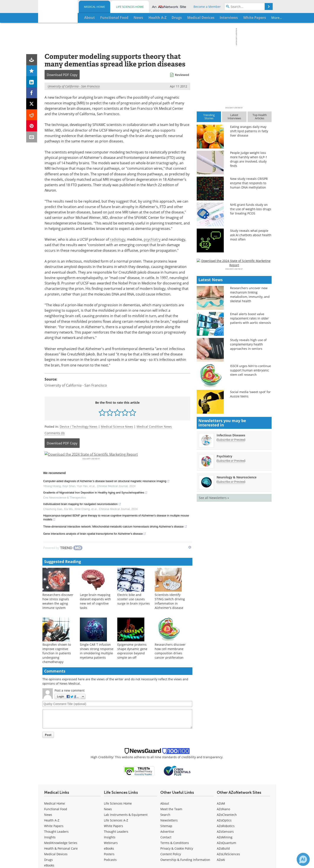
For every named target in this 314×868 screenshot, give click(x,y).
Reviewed (182, 75)
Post (48, 657)
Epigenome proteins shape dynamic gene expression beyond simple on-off (132, 573)
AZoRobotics (226, 748)
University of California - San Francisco (74, 86)
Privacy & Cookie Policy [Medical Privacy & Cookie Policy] (177, 770)
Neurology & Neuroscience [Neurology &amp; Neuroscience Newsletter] (237, 598)
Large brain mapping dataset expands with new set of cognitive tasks (95, 523)
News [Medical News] (48, 737)
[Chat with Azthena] (303, 859)
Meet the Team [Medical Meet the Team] (171, 731)
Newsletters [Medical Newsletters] (169, 742)
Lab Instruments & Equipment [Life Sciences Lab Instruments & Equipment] (126, 737)
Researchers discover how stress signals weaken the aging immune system (58, 523)
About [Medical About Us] (165, 725)
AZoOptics (224, 742)
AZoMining (225, 759)
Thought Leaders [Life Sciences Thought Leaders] (116, 754)
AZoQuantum (226, 765)
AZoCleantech (227, 737)
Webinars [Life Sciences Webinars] (111, 765)
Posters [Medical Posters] (49, 793)
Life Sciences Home (130, 7)
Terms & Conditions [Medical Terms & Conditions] (175, 765)
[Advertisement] (117, 460)
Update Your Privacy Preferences (240, 833)
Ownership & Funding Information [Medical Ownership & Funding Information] (185, 782)
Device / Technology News (79, 427)
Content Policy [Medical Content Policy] (171, 776)
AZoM (221, 725)
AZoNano (223, 731)
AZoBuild (223, 770)
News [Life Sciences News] (108, 731)
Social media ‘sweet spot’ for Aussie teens (250, 515)
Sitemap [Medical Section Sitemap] (166, 748)
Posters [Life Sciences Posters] (109, 776)
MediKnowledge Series (61, 765)
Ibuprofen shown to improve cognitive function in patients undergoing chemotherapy (57, 575)
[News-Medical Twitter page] (71, 835)
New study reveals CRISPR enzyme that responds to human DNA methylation (249, 183)
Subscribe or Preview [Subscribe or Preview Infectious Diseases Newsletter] (231, 561)
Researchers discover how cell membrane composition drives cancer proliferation (170, 573)
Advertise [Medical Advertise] (167, 754)
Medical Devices (56, 776)
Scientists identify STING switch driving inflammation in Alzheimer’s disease (170, 523)
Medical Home (94, 7)
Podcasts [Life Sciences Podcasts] (110, 782)
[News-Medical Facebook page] (62, 835)
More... (258, 18)
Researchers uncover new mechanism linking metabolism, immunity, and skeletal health (250, 416)
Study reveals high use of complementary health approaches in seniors (248, 465)
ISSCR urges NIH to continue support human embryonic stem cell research (250, 491)
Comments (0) (55, 433)
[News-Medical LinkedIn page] (81, 835)
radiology (118, 239)
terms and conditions (250, 816)
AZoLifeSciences (228, 776)
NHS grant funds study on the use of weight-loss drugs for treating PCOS (251, 209)
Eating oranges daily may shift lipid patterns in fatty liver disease (249, 131)
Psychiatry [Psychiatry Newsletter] (224, 577)
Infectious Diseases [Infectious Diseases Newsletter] (231, 556)
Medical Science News (117, 427)
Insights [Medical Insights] (50, 759)
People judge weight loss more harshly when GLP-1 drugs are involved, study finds (249, 159)
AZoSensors (225, 754)
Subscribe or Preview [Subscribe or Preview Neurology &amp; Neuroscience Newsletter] (231, 603)
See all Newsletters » (214, 619)
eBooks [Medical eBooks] (49, 787)
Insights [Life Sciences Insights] (110, 759)
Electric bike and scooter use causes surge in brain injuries (134, 521)
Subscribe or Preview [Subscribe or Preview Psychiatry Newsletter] (231, 582)
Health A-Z (52, 742)
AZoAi (221, 782)
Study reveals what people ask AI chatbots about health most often (251, 235)
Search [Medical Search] (165, 737)
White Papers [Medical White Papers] (54, 748)
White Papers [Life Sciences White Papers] (114, 748)
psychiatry (152, 239)
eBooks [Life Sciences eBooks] (109, 770)
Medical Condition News (154, 427)
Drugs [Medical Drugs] (48, 782)
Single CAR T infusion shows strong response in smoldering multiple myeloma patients (97, 573)
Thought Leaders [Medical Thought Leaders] (56, 754)
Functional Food (56, 731)
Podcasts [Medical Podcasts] (51, 799)
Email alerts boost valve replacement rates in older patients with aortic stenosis (250, 440)
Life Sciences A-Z (116, 742)
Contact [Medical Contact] (166, 759)
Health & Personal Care (61, 770)
